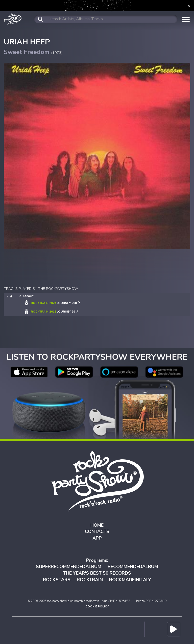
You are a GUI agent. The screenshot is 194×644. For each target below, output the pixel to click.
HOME (97, 525)
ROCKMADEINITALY (130, 580)
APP (97, 538)
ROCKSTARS (57, 580)
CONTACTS (97, 531)
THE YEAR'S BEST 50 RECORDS (97, 573)
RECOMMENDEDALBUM (133, 567)
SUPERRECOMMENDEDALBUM (69, 567)
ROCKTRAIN (90, 580)
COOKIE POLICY (97, 606)
